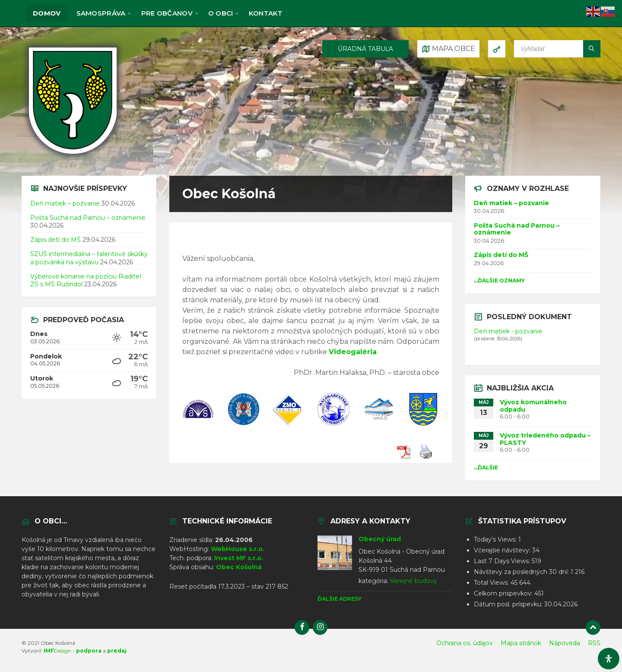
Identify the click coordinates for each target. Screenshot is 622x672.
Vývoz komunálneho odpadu (533, 406)
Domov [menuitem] (47, 13)
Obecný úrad (380, 539)
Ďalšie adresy (340, 599)
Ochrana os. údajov (465, 643)
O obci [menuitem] (221, 13)
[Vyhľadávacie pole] (557, 49)
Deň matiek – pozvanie (65, 203)
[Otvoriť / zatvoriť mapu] (448, 49)
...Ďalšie (486, 468)
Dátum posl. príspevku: (509, 604)
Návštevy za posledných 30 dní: (522, 572)
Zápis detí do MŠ (56, 240)
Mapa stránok (521, 643)
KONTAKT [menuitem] (266, 13)
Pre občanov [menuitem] (167, 13)
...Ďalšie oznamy (499, 281)
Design (57, 651)
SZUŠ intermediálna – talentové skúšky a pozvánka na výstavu (89, 258)
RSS (594, 643)
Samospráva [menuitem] (101, 13)
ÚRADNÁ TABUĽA (365, 49)
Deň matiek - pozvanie (508, 331)
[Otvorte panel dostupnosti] (609, 659)
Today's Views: (496, 539)
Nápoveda (565, 643)
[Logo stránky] (73, 159)
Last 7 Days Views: (503, 561)
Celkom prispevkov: (504, 593)
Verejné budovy (414, 581)
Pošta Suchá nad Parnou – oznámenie (88, 218)
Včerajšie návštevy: (503, 550)
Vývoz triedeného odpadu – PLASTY (545, 439)
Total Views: (492, 583)
